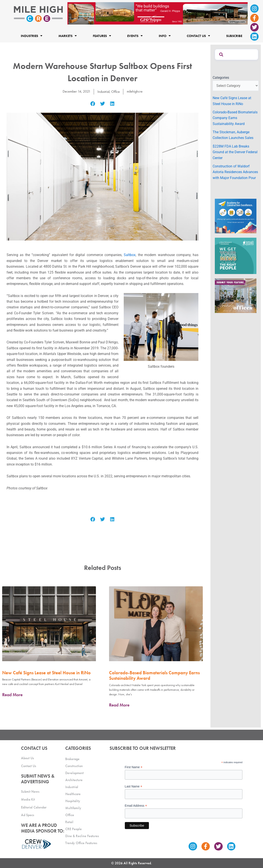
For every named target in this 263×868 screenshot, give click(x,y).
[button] (93, 104)
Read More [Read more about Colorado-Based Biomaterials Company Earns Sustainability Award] (119, 705)
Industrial (103, 92)
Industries (32, 36)
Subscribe (234, 36)
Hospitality (73, 801)
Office (116, 92)
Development (74, 773)
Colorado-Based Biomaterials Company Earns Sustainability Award (154, 675)
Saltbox (130, 255)
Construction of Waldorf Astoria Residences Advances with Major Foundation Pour (235, 172)
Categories (221, 78)
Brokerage (72, 759)
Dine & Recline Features (82, 836)
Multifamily (73, 808)
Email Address (136, 806)
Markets (68, 36)
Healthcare (73, 794)
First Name (134, 767)
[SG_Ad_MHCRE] (236, 256)
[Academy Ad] (236, 216)
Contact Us (198, 36)
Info (165, 36)
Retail (69, 822)
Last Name (134, 786)
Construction (74, 766)
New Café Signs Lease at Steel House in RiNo (46, 673)
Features (102, 36)
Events (135, 36)
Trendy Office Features (81, 843)
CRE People (73, 829)
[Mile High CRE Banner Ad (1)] (158, 13)
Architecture (74, 780)
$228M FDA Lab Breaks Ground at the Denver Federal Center (235, 152)
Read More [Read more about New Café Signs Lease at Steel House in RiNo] (12, 695)
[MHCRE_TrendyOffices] (236, 295)
